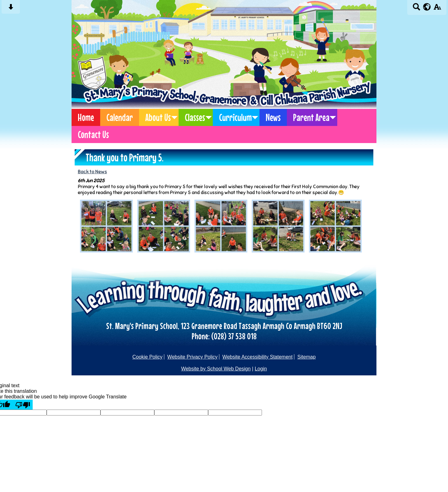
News (273, 117)
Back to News (92, 172)
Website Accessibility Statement (258, 357)
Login (261, 369)
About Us (158, 117)
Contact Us (93, 135)
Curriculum (235, 117)
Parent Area (311, 117)
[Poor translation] (23, 405)
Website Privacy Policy (193, 357)
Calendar (120, 117)
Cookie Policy (147, 357)
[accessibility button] (437, 9)
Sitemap (307, 357)
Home (86, 117)
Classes (195, 117)
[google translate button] (427, 7)
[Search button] (416, 9)
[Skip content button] (11, 9)
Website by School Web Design (216, 369)
